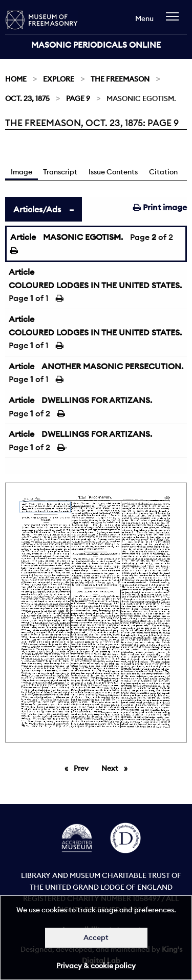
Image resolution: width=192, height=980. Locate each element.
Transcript (60, 172)
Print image (160, 207)
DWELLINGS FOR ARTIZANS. (97, 400)
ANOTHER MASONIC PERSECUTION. (112, 366)
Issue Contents (113, 172)
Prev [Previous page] (83, 768)
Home (16, 79)
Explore (59, 79)
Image (22, 172)
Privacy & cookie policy (96, 966)
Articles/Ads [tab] (37, 209)
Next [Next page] (117, 768)
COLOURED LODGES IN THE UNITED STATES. (95, 285)
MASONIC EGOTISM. (83, 237)
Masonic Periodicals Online (96, 45)
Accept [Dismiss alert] (96, 937)
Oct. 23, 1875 (27, 98)
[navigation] (175, 21)
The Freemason (120, 79)
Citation (163, 172)
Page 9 (78, 98)
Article (23, 237)
